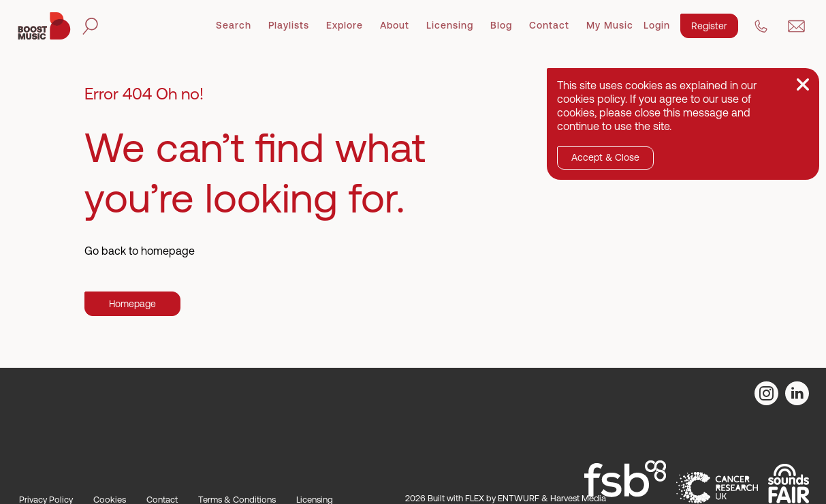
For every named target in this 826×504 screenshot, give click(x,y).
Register (709, 26)
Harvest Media (578, 498)
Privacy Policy (46, 500)
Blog (501, 25)
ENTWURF (519, 498)
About (395, 25)
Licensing (450, 25)
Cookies (110, 500)
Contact (549, 25)
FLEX (475, 498)
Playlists (289, 25)
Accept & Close (605, 157)
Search (234, 25)
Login (657, 25)
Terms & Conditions (237, 500)
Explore (345, 25)
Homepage (132, 304)
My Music (610, 25)
